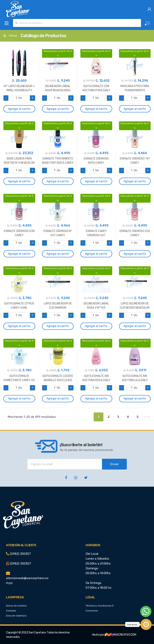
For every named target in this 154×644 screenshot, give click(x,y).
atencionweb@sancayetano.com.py (27, 578)
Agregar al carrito (19, 109)
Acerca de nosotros (16, 606)
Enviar (114, 464)
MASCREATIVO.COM (120, 635)
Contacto (11, 611)
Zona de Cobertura (16, 616)
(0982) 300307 (18, 554)
